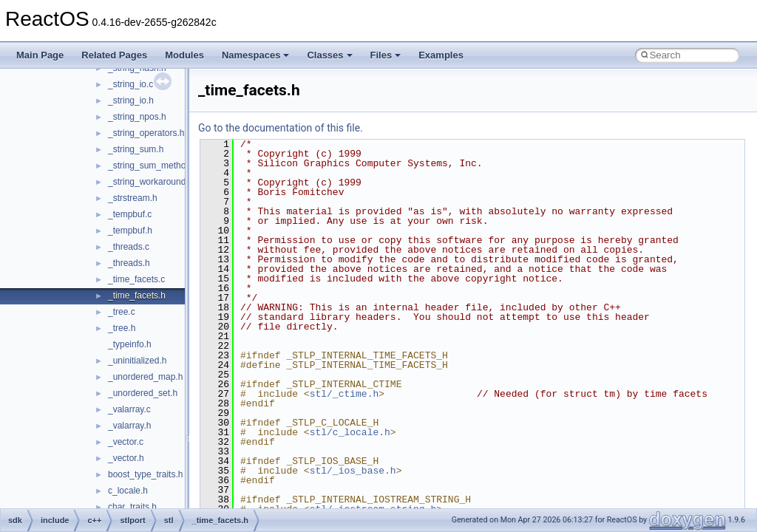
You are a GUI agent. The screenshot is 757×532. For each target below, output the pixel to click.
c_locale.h (128, 491)
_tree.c (122, 312)
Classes (329, 55)
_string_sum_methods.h (155, 166)
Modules (184, 55)
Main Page (40, 55)
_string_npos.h (137, 117)
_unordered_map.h (145, 377)
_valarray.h (129, 426)
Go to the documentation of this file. (281, 128)
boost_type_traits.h (145, 474)
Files (386, 55)
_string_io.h (131, 100)
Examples (441, 55)
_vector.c (126, 442)
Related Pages (114, 55)
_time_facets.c (136, 279)
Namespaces (256, 55)
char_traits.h (132, 507)
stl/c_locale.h (350, 432)
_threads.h (129, 263)
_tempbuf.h (130, 231)
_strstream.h (133, 198)
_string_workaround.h (150, 182)
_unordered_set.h (143, 393)
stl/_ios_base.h (353, 471)
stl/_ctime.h (344, 394)
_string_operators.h (146, 133)
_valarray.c (129, 409)
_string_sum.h (136, 149)
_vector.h (126, 458)
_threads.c (129, 247)
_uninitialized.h (137, 361)
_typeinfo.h (130, 344)
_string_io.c (130, 84)
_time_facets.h (137, 296)
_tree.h (122, 328)
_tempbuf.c (130, 214)
